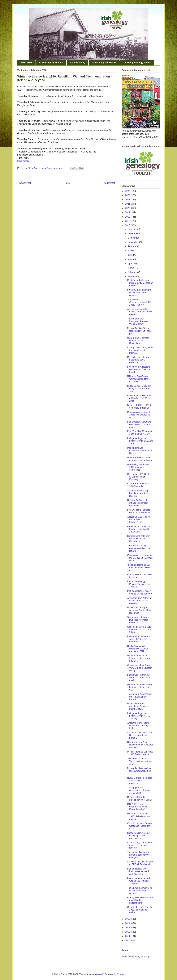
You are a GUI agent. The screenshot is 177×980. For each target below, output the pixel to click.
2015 (128, 919)
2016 (128, 225)
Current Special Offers (51, 63)
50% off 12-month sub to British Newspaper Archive (139, 292)
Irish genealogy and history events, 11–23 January (139, 716)
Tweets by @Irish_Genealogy (136, 956)
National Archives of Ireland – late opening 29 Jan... (139, 658)
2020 (128, 208)
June (130, 255)
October (132, 238)
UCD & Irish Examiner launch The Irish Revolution (138, 341)
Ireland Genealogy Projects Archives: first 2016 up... (139, 584)
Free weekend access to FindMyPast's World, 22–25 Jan (139, 529)
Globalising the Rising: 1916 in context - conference (138, 467)
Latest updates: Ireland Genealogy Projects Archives (138, 881)
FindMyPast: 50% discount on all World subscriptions (140, 900)
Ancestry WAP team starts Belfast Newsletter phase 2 (140, 735)
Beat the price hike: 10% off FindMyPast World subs (139, 398)
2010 (128, 940)
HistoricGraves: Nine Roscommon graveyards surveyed (140, 745)
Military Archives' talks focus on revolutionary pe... (139, 331)
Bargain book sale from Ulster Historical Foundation (139, 539)
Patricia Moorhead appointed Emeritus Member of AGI (138, 706)
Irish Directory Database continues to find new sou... (139, 424)
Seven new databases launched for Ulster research (138, 620)
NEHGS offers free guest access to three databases (139, 780)
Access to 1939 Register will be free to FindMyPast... (139, 519)
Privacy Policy (78, 63)
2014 (128, 923)
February (132, 272)
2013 (128, 928)
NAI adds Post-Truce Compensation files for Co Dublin (139, 379)
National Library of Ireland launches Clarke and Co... (140, 687)
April (130, 264)
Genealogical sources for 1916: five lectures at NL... (139, 415)
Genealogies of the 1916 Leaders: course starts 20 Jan (139, 630)
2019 (128, 212)
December (133, 229)
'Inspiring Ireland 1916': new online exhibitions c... (139, 567)
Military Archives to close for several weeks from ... (139, 771)
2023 (128, 195)
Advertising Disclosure (104, 63)
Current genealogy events (137, 63)
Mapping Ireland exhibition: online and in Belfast (140, 450)
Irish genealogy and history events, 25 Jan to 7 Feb (140, 441)
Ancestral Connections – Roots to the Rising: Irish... (139, 726)
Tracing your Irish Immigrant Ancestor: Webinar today (138, 321)
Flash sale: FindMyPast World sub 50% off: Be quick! (139, 677)
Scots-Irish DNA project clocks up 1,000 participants (139, 836)
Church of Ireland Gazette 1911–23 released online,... (140, 910)
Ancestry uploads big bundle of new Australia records (140, 493)
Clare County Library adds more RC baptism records (140, 845)
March (131, 268)
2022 (128, 200)
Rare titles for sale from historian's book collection (139, 360)
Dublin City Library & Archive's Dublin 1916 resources (139, 610)
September (134, 242)
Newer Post (25, 183)
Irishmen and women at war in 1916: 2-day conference (139, 639)
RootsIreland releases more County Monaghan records (140, 283)
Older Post (110, 183)
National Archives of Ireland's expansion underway (138, 503)
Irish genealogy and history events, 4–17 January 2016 (138, 871)
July (130, 251)
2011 (128, 936)
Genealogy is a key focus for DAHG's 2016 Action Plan (140, 558)
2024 (128, 191)
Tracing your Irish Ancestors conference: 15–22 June (139, 790)
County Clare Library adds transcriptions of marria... (140, 350)
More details (23, 161)
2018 (128, 217)
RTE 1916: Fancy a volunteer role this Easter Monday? (137, 807)
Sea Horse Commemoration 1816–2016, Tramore (140, 302)
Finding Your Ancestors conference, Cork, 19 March (139, 369)
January (132, 276)
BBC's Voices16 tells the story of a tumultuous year (139, 389)
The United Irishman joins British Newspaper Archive (140, 891)
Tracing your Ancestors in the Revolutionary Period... (140, 697)
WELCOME (26, 63)
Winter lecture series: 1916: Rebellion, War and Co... (139, 816)
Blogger (121, 974)
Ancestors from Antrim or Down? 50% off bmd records (139, 601)
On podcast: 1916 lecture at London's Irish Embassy (140, 477)
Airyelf (100, 974)
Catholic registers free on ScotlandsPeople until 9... (140, 826)
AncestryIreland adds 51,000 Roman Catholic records (140, 312)
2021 (128, 204)
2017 (128, 221)
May (130, 259)
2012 (128, 932)
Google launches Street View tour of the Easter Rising (139, 668)
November (133, 233)
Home (68, 183)
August (132, 246)
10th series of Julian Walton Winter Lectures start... (140, 761)
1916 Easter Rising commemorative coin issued (138, 548)
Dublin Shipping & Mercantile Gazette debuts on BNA (138, 649)
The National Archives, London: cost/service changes (138, 855)
